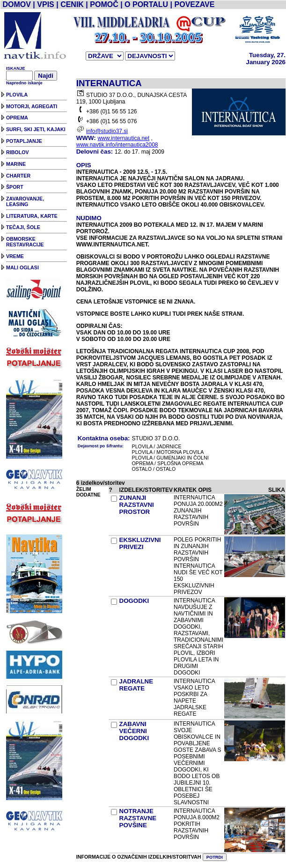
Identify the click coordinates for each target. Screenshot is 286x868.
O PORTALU (146, 4)
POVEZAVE (195, 4)
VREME (15, 256)
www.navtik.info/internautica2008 (117, 145)
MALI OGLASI (22, 267)
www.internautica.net (123, 138)
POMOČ (104, 4)
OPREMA (17, 118)
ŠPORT (15, 187)
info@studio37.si (107, 131)
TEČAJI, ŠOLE (23, 227)
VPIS (45, 4)
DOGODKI (134, 601)
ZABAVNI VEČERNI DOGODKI (134, 731)
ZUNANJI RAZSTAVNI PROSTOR (137, 505)
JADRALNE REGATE (136, 685)
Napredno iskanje (24, 83)
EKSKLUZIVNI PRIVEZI (140, 543)
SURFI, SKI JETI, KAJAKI (36, 129)
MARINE (16, 164)
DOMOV (16, 4)
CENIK (72, 4)
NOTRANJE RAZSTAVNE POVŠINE (138, 818)
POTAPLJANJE (24, 141)
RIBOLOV (18, 152)
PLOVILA (17, 95)
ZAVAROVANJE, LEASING (25, 201)
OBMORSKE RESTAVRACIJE (25, 242)
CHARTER (18, 176)
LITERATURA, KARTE (32, 216)
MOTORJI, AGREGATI (32, 106)
